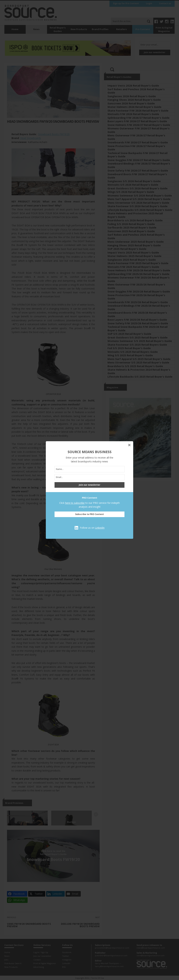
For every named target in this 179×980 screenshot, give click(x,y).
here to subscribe (75, 503)
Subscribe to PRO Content (89, 514)
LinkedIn (100, 528)
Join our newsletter (90, 485)
